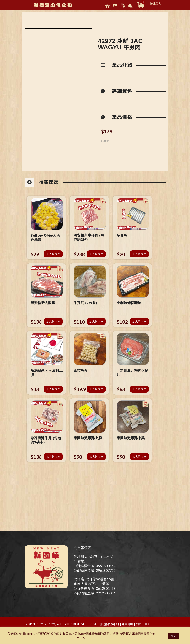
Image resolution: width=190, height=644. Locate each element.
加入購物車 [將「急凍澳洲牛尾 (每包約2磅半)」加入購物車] (53, 457)
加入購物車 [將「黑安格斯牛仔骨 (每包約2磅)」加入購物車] (96, 254)
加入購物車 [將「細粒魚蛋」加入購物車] (96, 389)
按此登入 (156, 4)
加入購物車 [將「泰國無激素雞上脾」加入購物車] (96, 457)
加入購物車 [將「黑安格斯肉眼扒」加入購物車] (53, 321)
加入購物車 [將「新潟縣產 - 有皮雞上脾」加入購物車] (53, 389)
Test (156, 624)
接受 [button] (173, 636)
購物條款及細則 (109, 624)
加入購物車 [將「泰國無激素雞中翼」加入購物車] (139, 457)
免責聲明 (127, 624)
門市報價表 (82, 548)
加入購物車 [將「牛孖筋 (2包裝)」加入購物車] (96, 321)
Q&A (93, 624)
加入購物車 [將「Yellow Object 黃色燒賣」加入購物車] (53, 254)
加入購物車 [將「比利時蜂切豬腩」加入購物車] (139, 321)
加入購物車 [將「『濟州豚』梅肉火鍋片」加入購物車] (139, 389)
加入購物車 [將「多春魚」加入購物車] (139, 254)
